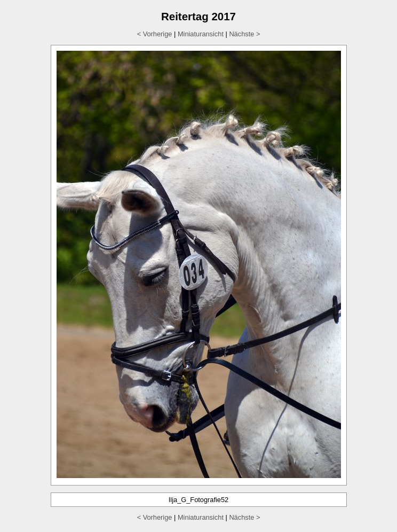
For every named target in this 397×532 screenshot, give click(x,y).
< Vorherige (155, 34)
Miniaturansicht (201, 34)
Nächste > (244, 34)
